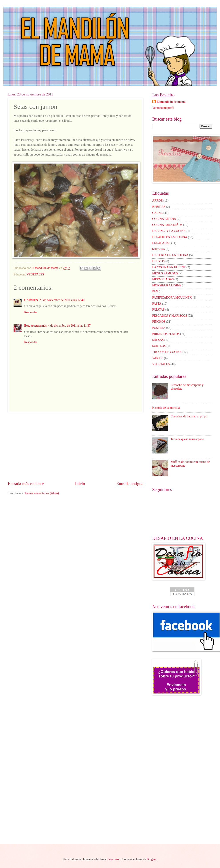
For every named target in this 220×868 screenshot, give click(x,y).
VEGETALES (35, 274)
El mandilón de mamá (171, 102)
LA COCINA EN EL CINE (169, 267)
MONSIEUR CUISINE (167, 285)
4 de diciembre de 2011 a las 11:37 (69, 326)
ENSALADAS (161, 243)
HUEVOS (158, 261)
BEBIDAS (159, 207)
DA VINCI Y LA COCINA (169, 231)
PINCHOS (159, 322)
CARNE (157, 213)
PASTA (157, 304)
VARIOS (158, 358)
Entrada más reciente (26, 484)
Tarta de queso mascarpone (187, 439)
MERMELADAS (163, 279)
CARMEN (31, 300)
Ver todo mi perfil (163, 108)
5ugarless (113, 859)
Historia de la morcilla (166, 408)
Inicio (80, 484)
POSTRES (159, 328)
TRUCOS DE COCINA (167, 352)
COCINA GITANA (164, 219)
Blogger (152, 859)
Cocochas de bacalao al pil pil (189, 416)
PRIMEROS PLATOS (166, 334)
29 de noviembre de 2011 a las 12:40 (62, 300)
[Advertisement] (76, 447)
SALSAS (158, 340)
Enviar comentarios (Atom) (42, 493)
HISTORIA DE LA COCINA (170, 255)
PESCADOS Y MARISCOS (170, 316)
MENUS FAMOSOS (165, 273)
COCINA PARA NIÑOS (167, 225)
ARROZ (157, 201)
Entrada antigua (130, 484)
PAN (155, 291)
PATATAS (158, 310)
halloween (159, 249)
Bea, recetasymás (35, 326)
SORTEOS (159, 346)
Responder (31, 312)
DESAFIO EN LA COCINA (170, 237)
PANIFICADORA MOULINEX (172, 298)
